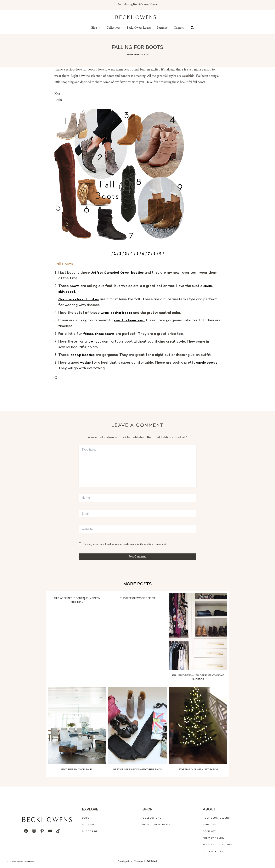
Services (210, 825)
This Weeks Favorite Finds (137, 598)
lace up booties (83, 355)
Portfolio (162, 28)
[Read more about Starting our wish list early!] (198, 725)
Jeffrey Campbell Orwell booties (118, 273)
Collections (114, 28)
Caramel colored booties (79, 300)
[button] (99, 28)
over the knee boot (130, 321)
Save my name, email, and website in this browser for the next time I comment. (125, 544)
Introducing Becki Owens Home (137, 5)
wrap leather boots (117, 313)
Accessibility (213, 851)
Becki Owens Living (139, 28)
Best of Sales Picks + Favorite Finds (137, 769)
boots (75, 286)
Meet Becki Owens (216, 818)
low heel (94, 342)
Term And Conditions (219, 845)
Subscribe (90, 831)
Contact (179, 28)
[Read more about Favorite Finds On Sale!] (77, 725)
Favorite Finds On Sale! (77, 769)
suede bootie (208, 363)
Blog (96, 28)
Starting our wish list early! (198, 769)
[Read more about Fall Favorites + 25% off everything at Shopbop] (198, 631)
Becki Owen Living (156, 825)
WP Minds (152, 862)
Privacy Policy (214, 838)
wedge (86, 363)
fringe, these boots (99, 334)
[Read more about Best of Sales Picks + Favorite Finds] (137, 725)
